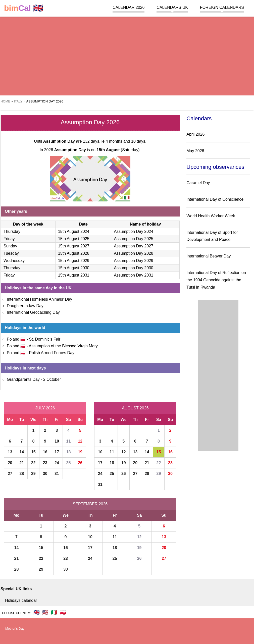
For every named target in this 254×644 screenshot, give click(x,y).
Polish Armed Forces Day (52, 353)
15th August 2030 (74, 268)
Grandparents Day (23, 379)
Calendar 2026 (129, 7)
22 (33, 463)
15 (33, 452)
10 (57, 441)
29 (33, 474)
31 (57, 474)
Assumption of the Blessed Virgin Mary (63, 346)
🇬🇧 (24, 8)
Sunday (10, 246)
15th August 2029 (74, 261)
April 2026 (195, 134)
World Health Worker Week (211, 216)
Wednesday (14, 261)
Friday (9, 239)
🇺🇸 (45, 612)
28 (22, 474)
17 (57, 452)
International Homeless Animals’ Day (39, 299)
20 (10, 463)
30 (45, 474)
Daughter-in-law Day (25, 306)
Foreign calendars (222, 7)
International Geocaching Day (33, 312)
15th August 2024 (74, 231)
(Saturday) (118, 150)
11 (69, 441)
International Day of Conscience (215, 199)
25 (69, 463)
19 (80, 452)
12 (80, 441)
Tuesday (11, 253)
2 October (52, 379)
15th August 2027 (74, 246)
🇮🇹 (54, 612)
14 (22, 452)
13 (10, 452)
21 (22, 463)
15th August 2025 (74, 239)
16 (45, 452)
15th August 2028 (74, 253)
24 (57, 463)
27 (10, 474)
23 (45, 463)
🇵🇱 (63, 612)
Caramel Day (198, 183)
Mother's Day (15, 629)
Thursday (12, 231)
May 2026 (195, 151)
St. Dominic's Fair (45, 339)
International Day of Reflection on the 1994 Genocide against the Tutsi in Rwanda (216, 280)
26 (80, 463)
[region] (127, 55)
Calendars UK (172, 7)
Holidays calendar (21, 600)
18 (69, 452)
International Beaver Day (209, 256)
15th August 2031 (74, 275)
